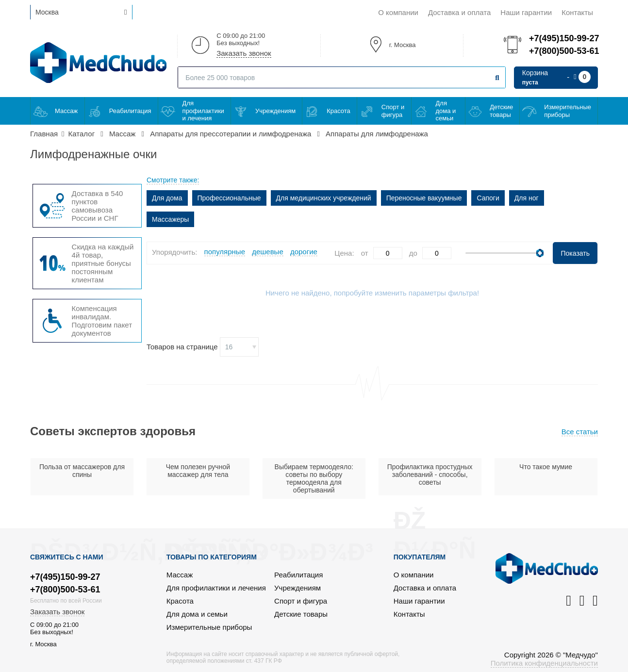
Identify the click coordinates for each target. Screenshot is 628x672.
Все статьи (580, 432)
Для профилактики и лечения (203, 111)
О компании (398, 12)
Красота (339, 111)
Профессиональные (229, 198)
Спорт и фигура (393, 111)
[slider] (540, 253)
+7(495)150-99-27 (563, 38)
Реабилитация (130, 111)
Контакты (577, 12)
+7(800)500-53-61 (563, 51)
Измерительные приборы (568, 111)
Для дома (167, 198)
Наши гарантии (526, 12)
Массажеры (170, 219)
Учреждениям (275, 111)
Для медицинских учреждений (324, 198)
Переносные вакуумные (424, 198)
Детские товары (501, 111)
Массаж (66, 111)
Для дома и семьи (446, 111)
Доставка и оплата (459, 12)
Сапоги (488, 198)
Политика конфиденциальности (544, 663)
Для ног (527, 198)
